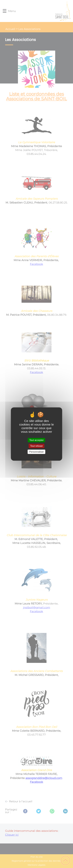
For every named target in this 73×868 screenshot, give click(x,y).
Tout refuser (36, 446)
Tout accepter (36, 440)
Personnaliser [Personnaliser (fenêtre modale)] (36, 452)
